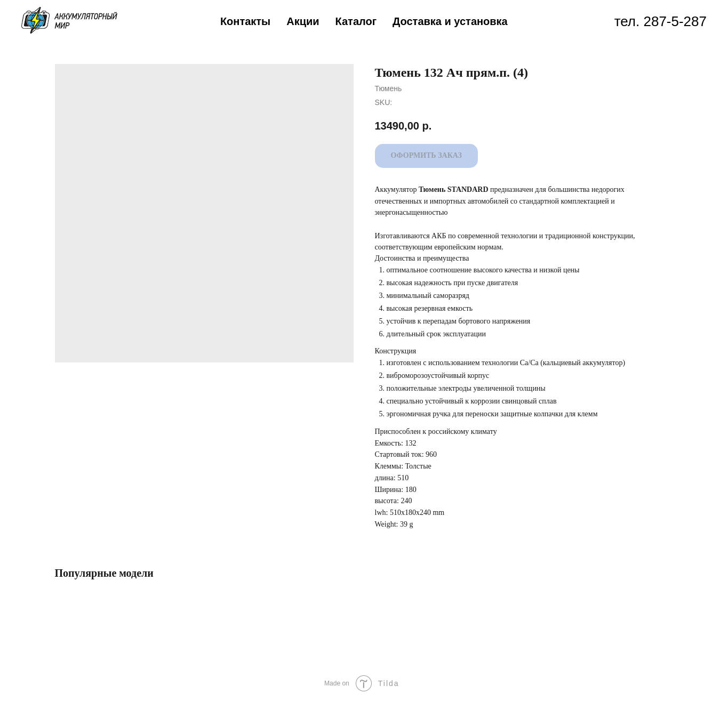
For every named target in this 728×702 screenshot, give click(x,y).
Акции (303, 21)
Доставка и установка (450, 21)
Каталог (356, 21)
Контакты (245, 21)
